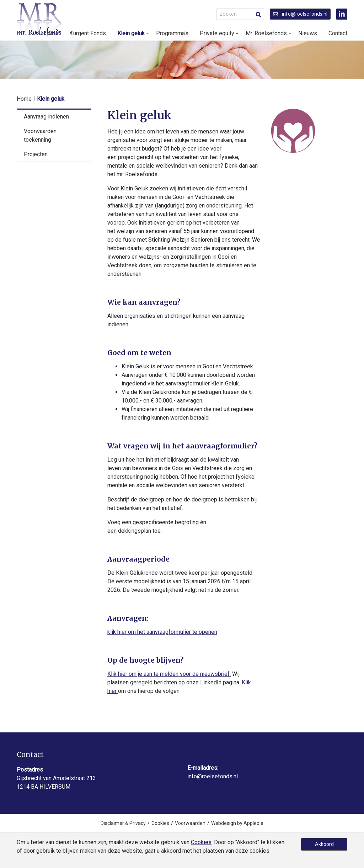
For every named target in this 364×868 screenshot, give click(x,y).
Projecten (36, 154)
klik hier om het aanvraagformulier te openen (162, 632)
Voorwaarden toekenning (40, 135)
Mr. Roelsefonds (266, 33)
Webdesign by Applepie (237, 823)
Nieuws (308, 33)
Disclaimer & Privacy (123, 823)
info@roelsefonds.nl (300, 14)
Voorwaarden (190, 823)
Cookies (160, 823)
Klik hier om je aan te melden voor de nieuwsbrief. (169, 674)
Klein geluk (131, 33)
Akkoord (324, 844)
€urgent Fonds (88, 33)
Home (24, 99)
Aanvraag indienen (46, 117)
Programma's (172, 33)
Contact (338, 33)
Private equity (217, 33)
